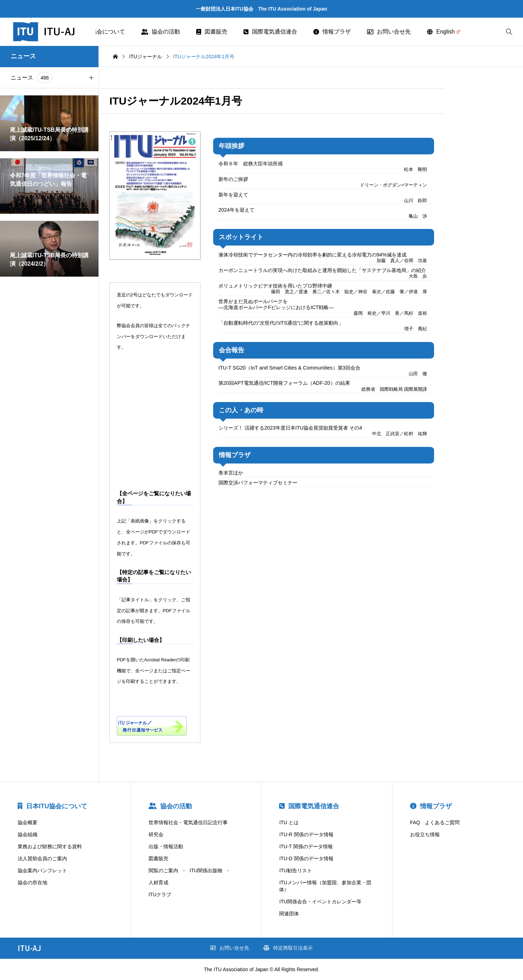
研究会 (156, 834)
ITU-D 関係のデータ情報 (306, 858)
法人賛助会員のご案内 (42, 858)
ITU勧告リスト (296, 870)
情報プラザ (332, 32)
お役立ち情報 (425, 834)
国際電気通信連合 (270, 32)
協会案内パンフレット (42, 870)
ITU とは (289, 822)
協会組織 (28, 834)
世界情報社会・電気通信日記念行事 (188, 822)
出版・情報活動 (166, 846)
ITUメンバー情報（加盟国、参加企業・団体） (325, 886)
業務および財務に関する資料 (50, 846)
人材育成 (158, 882)
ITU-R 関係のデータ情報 (306, 834)
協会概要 (28, 822)
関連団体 (289, 914)
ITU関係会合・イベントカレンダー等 (320, 902)
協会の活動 (161, 32)
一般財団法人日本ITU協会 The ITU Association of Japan (261, 9)
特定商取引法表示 (288, 948)
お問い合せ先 (389, 32)
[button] (91, 78)
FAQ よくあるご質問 (435, 822)
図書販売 (212, 32)
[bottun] (509, 32)
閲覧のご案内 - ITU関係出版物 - (189, 870)
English (443, 32)
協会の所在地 (32, 882)
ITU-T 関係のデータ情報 (306, 846)
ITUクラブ (160, 895)
